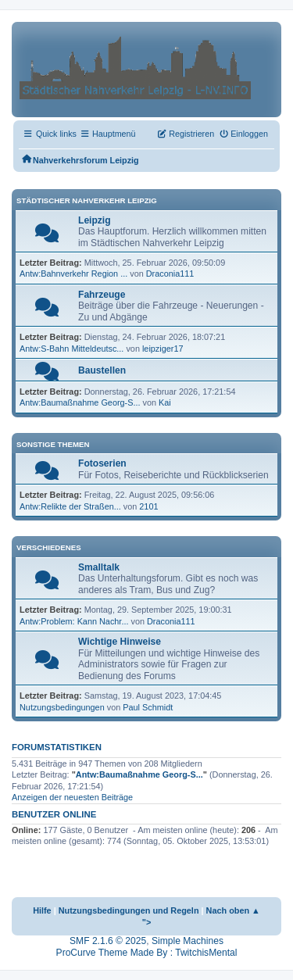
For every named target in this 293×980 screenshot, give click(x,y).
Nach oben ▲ (233, 910)
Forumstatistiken (57, 747)
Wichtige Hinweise (120, 642)
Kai (165, 402)
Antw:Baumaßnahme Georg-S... (80, 402)
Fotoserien (102, 463)
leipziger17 (163, 349)
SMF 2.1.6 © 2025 (108, 941)
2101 (148, 506)
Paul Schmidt (148, 707)
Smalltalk (99, 567)
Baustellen (102, 370)
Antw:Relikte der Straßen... (70, 506)
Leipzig (95, 220)
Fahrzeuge (102, 295)
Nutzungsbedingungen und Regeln (129, 910)
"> (147, 922)
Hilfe (42, 910)
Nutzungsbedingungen (62, 707)
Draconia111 (170, 274)
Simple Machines (188, 941)
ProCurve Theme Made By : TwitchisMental (147, 953)
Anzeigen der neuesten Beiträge (72, 797)
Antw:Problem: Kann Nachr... (74, 621)
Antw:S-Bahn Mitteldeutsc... (71, 349)
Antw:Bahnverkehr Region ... (73, 274)
